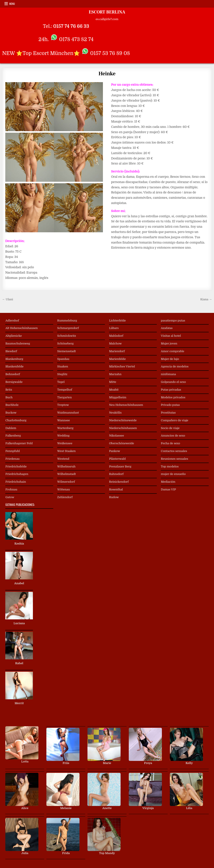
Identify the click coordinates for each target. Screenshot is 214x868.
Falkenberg (13, 436)
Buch (9, 397)
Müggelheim (118, 397)
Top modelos (170, 466)
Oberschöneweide (122, 443)
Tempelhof (65, 390)
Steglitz (62, 374)
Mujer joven (169, 343)
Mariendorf (117, 351)
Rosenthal (116, 489)
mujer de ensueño (173, 474)
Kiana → (206, 299)
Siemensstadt (66, 351)
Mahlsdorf (116, 336)
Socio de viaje (170, 428)
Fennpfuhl (12, 451)
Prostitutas (168, 413)
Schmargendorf (68, 328)
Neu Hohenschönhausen (126, 405)
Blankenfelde (14, 366)
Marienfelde (117, 359)
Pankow (115, 451)
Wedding (63, 436)
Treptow (63, 405)
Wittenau (63, 489)
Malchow (116, 343)
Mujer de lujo (170, 359)
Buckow (11, 413)
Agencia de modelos (175, 366)
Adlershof (12, 321)
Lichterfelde (117, 321)
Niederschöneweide (123, 420)
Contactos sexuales (174, 451)
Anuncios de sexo (173, 436)
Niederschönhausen (123, 428)
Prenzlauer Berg (120, 466)
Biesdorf (11, 351)
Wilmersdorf (66, 482)
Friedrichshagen (17, 474)
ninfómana (168, 374)
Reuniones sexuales (174, 459)
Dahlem (11, 428)
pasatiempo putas (173, 321)
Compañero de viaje (174, 420)
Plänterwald (117, 459)
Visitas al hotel (171, 336)
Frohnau (11, 489)
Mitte (113, 382)
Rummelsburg (67, 321)
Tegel (61, 382)
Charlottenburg (16, 420)
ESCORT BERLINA (107, 12)
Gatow (10, 497)
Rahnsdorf (116, 474)
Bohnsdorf (13, 374)
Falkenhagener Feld (19, 443)
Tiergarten (64, 397)
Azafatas (167, 328)
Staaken (63, 366)
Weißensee (65, 443)
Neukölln (115, 413)
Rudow (114, 497)
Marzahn (115, 374)
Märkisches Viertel (122, 366)
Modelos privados (173, 397)
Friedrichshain (16, 482)
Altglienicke (13, 336)
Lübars (114, 328)
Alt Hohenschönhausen (21, 328)
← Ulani (8, 299)
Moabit (114, 390)
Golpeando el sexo (173, 382)
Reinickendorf (119, 482)
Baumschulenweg (18, 343)
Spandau (63, 359)
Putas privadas (171, 390)
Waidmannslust (68, 413)
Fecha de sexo (170, 443)
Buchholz (12, 405)
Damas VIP (168, 489)
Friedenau (12, 459)
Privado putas (170, 405)
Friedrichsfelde (16, 466)
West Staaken (66, 451)
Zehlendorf (65, 497)
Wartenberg (65, 428)
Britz (9, 390)
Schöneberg (65, 343)
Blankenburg (14, 359)
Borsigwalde (14, 382)
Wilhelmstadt (66, 474)
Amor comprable (172, 351)
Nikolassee (117, 436)
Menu (12, 4)
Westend (63, 459)
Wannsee (63, 420)
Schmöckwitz (67, 336)
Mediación (168, 482)
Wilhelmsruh (66, 466)
